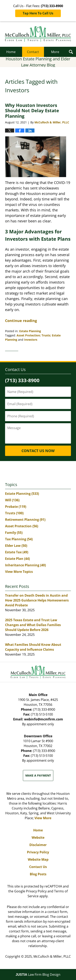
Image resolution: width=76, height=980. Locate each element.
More (55, 52)
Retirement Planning (25, 520)
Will (12, 500)
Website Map (38, 859)
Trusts (14, 513)
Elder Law (16, 546)
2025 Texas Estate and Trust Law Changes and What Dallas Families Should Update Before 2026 (33, 625)
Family (14, 533)
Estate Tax (17, 552)
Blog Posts (38, 874)
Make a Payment (38, 775)
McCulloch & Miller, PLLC (52, 956)
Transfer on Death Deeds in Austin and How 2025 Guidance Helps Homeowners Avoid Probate (37, 600)
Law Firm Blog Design (38, 975)
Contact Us (38, 867)
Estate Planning (30, 331)
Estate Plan (17, 559)
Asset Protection (22, 526)
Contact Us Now (38, 451)
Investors (31, 340)
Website (38, 838)
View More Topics (19, 572)
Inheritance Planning (25, 565)
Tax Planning (19, 539)
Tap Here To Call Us (38, 13)
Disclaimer (38, 845)
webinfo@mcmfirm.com (44, 719)
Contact (33, 52)
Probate (16, 507)
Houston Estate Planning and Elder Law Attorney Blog (38, 34)
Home (11, 52)
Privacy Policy (38, 852)
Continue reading (21, 321)
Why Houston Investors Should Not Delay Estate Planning (32, 110)
